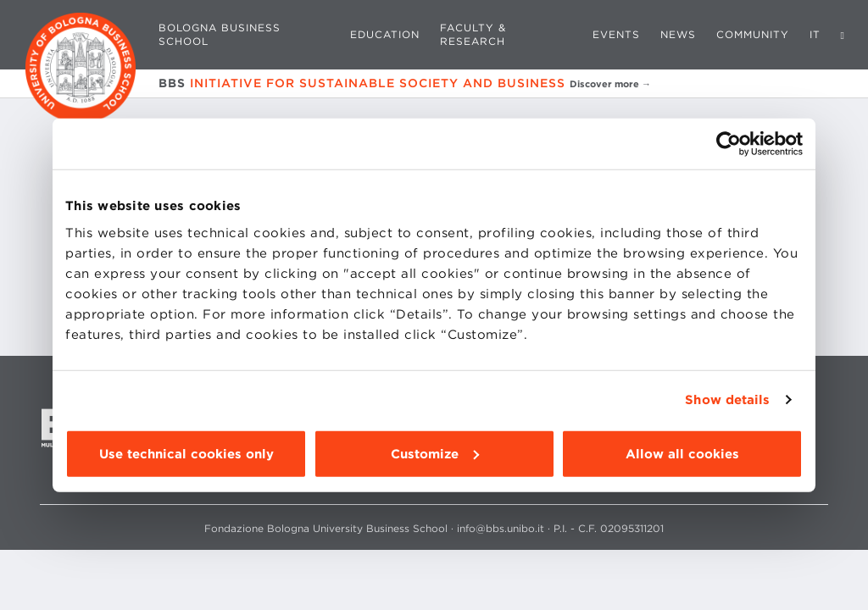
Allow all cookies (682, 453)
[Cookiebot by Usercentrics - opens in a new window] (729, 144)
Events (616, 34)
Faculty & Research (473, 34)
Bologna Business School (220, 34)
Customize (435, 453)
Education (385, 34)
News (678, 34)
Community (753, 34)
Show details (727, 400)
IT (815, 34)
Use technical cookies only (186, 453)
